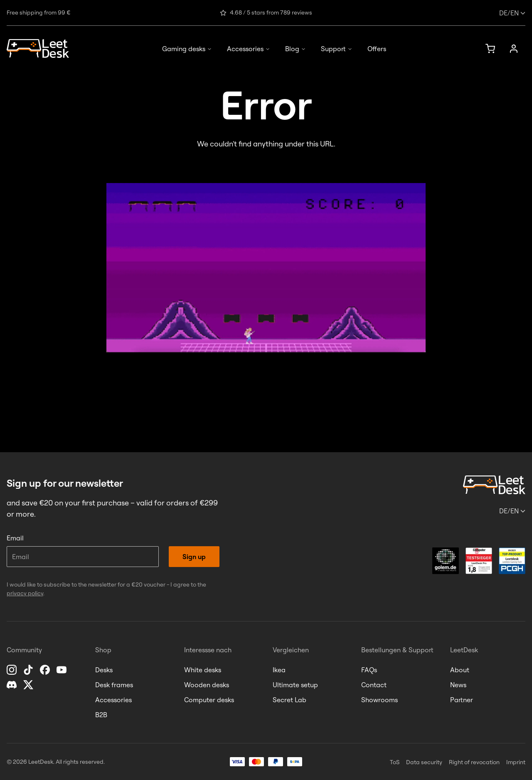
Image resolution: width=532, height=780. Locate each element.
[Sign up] (514, 49)
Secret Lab (289, 700)
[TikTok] (29, 670)
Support (337, 49)
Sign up (194, 557)
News (458, 685)
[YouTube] (62, 670)
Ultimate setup (295, 685)
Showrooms (379, 700)
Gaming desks (187, 49)
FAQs (369, 670)
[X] (29, 685)
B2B (101, 715)
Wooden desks (207, 685)
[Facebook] (46, 670)
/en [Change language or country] (512, 13)
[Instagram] (12, 670)
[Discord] (12, 685)
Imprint (516, 762)
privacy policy (25, 593)
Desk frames (114, 685)
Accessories (249, 49)
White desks (203, 670)
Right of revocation (474, 762)
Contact (374, 685)
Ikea (279, 670)
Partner (462, 700)
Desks (104, 670)
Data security (424, 762)
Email (15, 538)
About (460, 670)
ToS (395, 762)
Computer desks (209, 700)
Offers (377, 49)
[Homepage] (38, 48)
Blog (296, 49)
